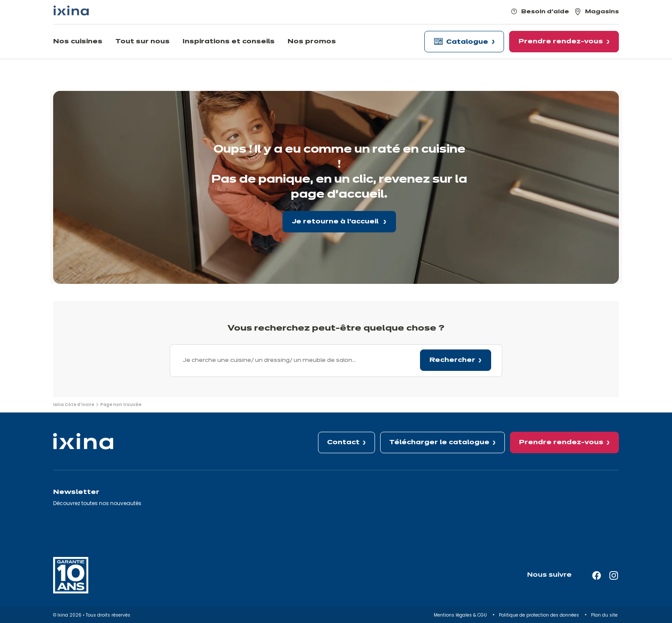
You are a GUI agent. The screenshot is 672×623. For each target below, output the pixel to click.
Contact (343, 442)
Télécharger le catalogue (439, 442)
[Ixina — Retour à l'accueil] (71, 11)
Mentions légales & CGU (461, 615)
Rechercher (452, 360)
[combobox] (336, 361)
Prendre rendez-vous (561, 442)
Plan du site (605, 615)
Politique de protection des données (540, 615)
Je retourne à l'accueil (336, 222)
